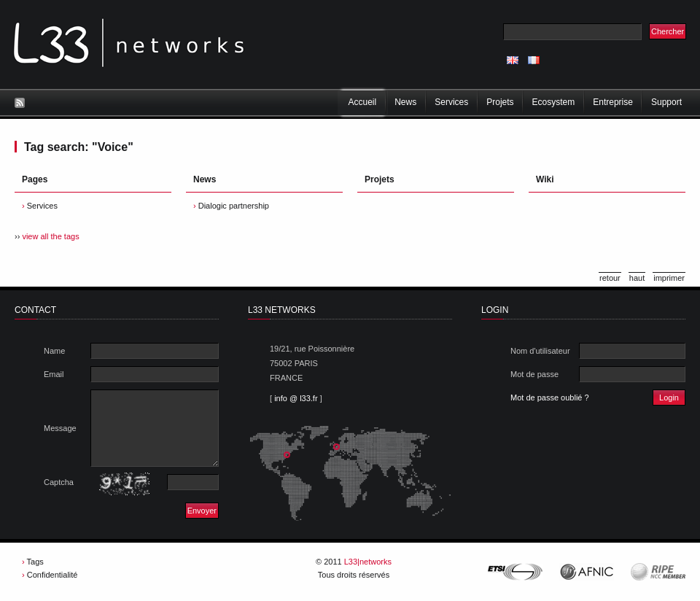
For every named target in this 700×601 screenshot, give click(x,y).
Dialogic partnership (234, 206)
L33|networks (368, 562)
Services (42, 206)
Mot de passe (534, 374)
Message (60, 428)
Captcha (59, 482)
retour (610, 278)
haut (637, 278)
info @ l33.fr (296, 398)
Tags (35, 562)
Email (54, 374)
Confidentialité (52, 575)
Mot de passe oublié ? (550, 398)
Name (54, 351)
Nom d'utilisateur (540, 351)
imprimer (669, 278)
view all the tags (50, 236)
